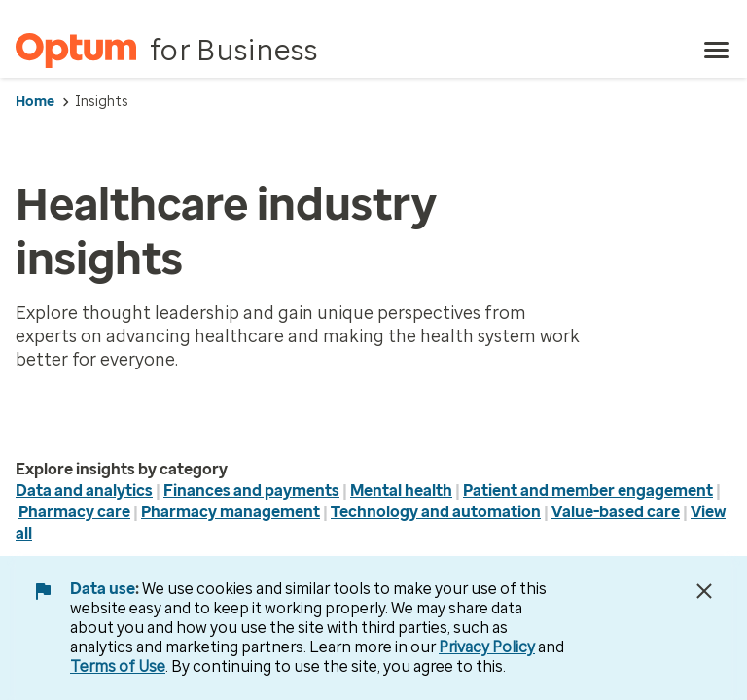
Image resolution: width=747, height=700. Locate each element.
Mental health (401, 490)
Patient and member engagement (588, 490)
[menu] (717, 51)
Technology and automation (436, 512)
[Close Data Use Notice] (704, 591)
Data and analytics (84, 490)
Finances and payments (251, 490)
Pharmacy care (74, 512)
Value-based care (616, 512)
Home (35, 102)
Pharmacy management (231, 512)
